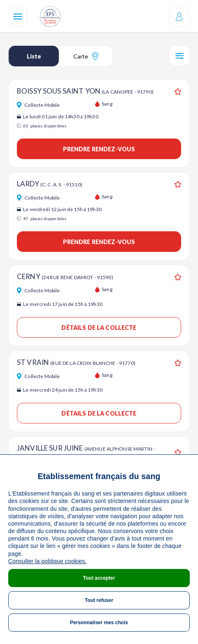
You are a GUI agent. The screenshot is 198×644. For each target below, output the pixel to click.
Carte (86, 56)
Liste (34, 56)
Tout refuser (99, 600)
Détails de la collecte (99, 328)
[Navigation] (18, 16)
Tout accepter (99, 578)
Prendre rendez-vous (99, 149)
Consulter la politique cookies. (47, 561)
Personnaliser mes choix (99, 623)
